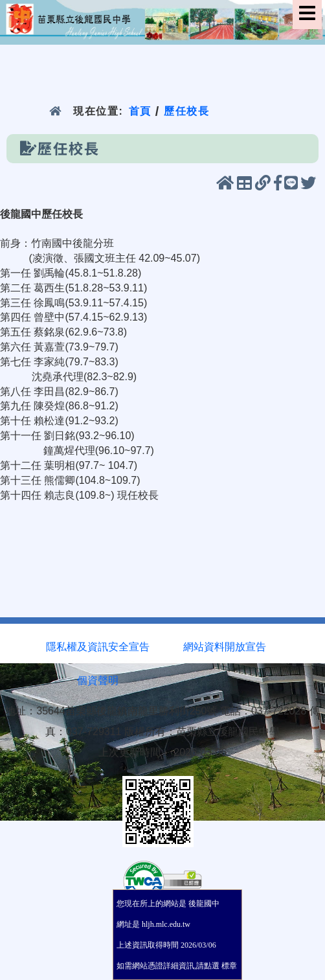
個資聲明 (98, 680)
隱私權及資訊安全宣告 (98, 647)
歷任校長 (187, 111)
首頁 (140, 111)
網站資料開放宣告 (225, 647)
